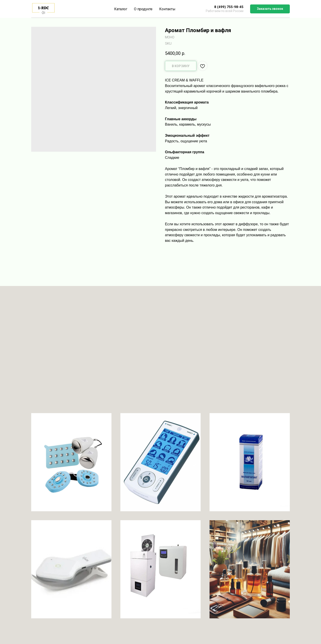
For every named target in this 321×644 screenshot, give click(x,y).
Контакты (167, 9)
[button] (270, 9)
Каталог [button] (121, 9)
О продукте (143, 9)
